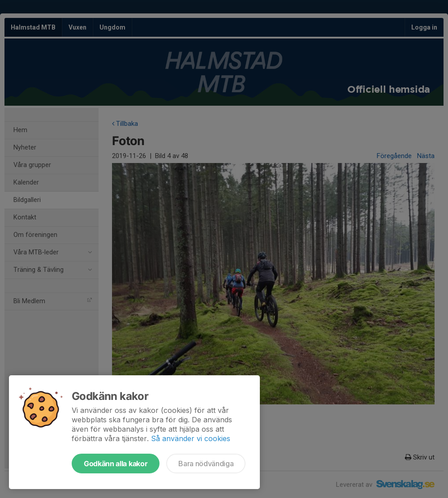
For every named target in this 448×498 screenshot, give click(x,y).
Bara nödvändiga (206, 464)
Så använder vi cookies (191, 438)
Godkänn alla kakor (116, 464)
